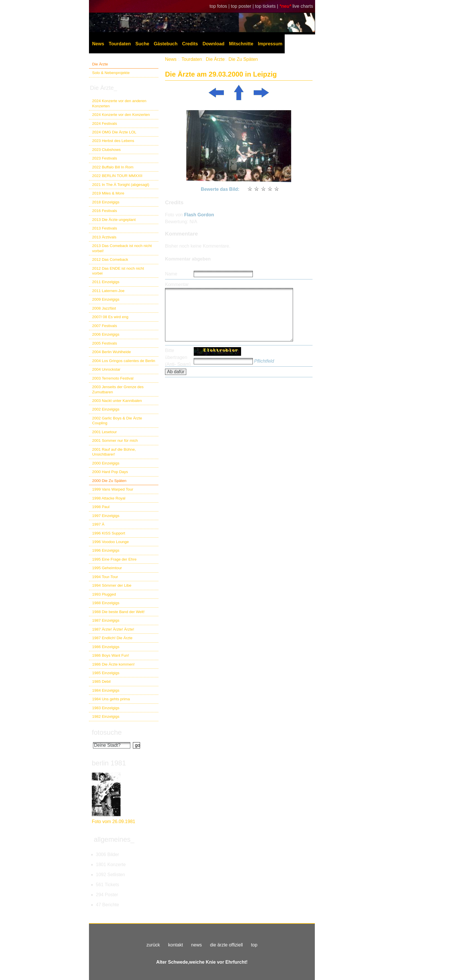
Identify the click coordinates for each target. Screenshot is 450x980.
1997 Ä (98, 524)
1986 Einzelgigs (106, 647)
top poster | (243, 6)
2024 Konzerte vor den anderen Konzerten (119, 103)
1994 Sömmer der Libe (112, 585)
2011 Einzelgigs (106, 282)
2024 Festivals (105, 124)
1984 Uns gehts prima (111, 699)
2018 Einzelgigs (106, 202)
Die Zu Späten (243, 59)
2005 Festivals (105, 343)
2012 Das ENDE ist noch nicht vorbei (118, 271)
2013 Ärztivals (104, 237)
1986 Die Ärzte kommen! (113, 664)
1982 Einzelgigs (106, 716)
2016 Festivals (105, 211)
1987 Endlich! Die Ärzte (112, 638)
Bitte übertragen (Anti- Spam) (178, 357)
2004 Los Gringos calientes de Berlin (124, 361)
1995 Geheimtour (107, 568)
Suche (142, 44)
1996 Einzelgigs (106, 550)
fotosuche (107, 732)
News (98, 44)
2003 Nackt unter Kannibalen (117, 401)
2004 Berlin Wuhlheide (111, 352)
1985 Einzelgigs (106, 673)
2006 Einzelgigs (106, 334)
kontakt (176, 945)
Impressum (270, 44)
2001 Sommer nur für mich (115, 441)
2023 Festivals (105, 158)
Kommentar (177, 284)
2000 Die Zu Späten (109, 481)
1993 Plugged (104, 594)
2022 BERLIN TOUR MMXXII (117, 176)
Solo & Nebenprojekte (111, 73)
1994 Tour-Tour (105, 577)
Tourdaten (120, 44)
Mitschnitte (241, 44)
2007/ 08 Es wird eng (110, 317)
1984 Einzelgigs (106, 690)
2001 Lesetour (104, 432)
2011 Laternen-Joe (108, 291)
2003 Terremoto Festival (113, 378)
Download (214, 44)
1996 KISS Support (109, 533)
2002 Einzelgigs (106, 409)
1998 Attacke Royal (109, 498)
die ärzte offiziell (226, 945)
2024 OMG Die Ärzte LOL (114, 132)
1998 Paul (101, 507)
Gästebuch (166, 44)
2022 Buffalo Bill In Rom (113, 167)
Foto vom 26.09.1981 (114, 821)
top (254, 945)
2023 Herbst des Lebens (113, 141)
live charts (303, 6)
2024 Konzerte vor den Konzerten (121, 115)
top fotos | (220, 6)
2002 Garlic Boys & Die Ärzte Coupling (117, 421)
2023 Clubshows (106, 150)
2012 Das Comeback (110, 259)
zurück (153, 945)
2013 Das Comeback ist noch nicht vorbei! (122, 248)
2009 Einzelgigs (106, 299)
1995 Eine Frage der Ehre (114, 559)
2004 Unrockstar (106, 369)
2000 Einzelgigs (106, 463)
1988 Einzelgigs (106, 603)
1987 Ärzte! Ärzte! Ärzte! (113, 629)
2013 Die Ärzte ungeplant (114, 220)
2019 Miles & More (108, 193)
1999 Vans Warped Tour (113, 489)
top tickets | (267, 6)
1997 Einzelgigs (106, 516)
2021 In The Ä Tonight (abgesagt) (121, 185)
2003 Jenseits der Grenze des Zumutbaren (118, 389)
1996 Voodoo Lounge (110, 542)
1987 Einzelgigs (106, 620)
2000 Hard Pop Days (110, 472)
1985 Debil (101, 681)
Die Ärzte (100, 64)
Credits (190, 44)
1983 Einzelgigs (106, 708)
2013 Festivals (105, 228)
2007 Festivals (105, 326)
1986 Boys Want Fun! (111, 655)
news (196, 945)
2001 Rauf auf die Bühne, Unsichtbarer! (114, 452)
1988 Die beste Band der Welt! (118, 612)
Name (171, 274)
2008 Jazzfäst (104, 308)
